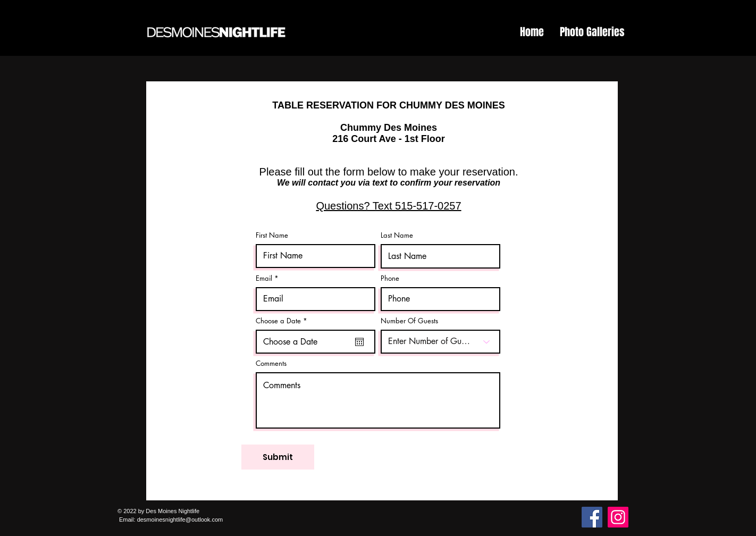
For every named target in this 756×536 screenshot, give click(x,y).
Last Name (397, 235)
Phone (390, 278)
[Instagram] (618, 517)
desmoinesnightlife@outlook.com (180, 520)
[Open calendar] (359, 342)
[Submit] (278, 457)
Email (264, 278)
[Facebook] (592, 517)
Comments (271, 363)
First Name (272, 235)
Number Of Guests (409, 321)
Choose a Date (283, 321)
